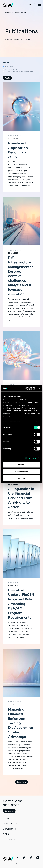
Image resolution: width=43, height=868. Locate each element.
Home (7, 12)
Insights (14, 12)
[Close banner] (40, 388)
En (29, 4)
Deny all (22, 478)
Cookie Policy (11, 839)
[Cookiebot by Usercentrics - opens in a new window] (26, 388)
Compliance (9, 829)
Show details (31, 458)
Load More (21, 782)
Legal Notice (10, 824)
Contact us (9, 811)
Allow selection (21, 471)
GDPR (6, 834)
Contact (7, 818)
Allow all (21, 465)
